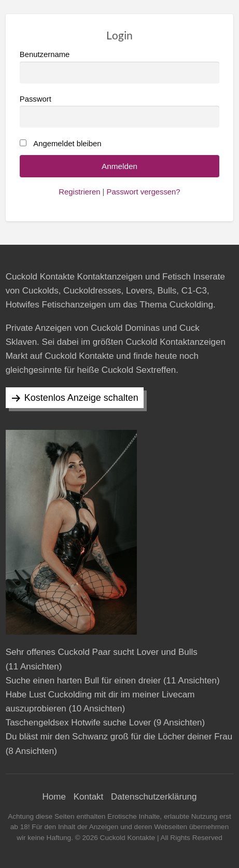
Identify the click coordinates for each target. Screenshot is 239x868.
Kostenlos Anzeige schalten (81, 398)
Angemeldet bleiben (67, 144)
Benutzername (120, 67)
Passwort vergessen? (144, 192)
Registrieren (79, 192)
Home (54, 797)
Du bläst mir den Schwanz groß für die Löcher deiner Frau (119, 737)
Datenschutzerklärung (154, 797)
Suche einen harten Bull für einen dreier (83, 681)
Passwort (120, 111)
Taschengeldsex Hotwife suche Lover (79, 723)
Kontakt (89, 797)
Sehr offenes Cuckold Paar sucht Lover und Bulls (102, 652)
